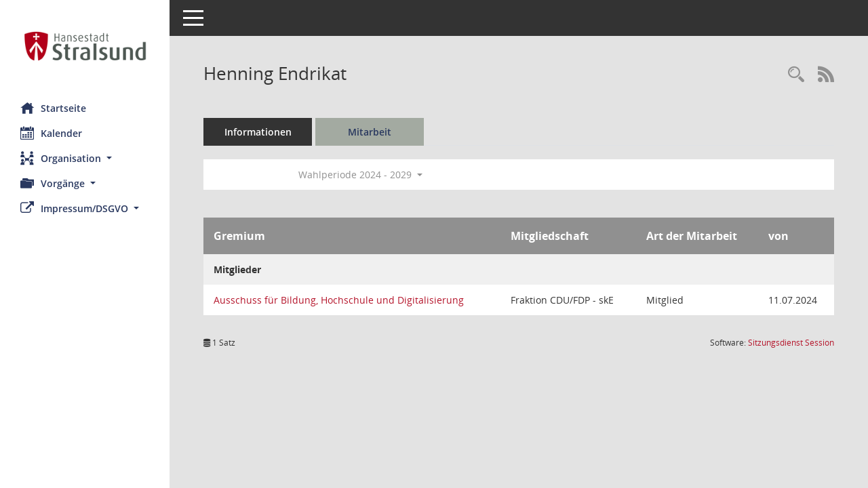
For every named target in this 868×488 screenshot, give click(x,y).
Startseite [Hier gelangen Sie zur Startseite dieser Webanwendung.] (53, 108)
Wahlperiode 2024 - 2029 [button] (360, 175)
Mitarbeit (370, 132)
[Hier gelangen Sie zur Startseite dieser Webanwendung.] (85, 46)
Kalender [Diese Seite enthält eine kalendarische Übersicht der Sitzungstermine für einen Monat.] (51, 133)
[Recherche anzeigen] (796, 75)
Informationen (258, 132)
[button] (85, 158)
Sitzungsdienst (791, 343)
